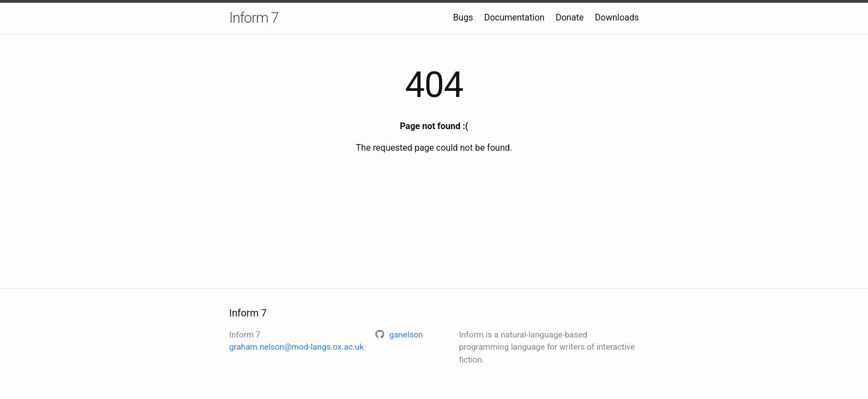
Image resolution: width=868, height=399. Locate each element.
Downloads (617, 17)
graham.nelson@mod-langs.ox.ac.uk (296, 347)
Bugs (463, 17)
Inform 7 (254, 18)
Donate (570, 17)
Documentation (514, 17)
